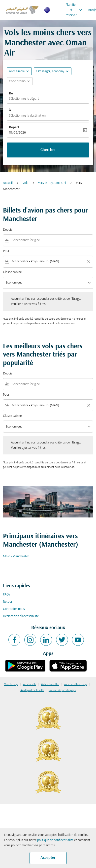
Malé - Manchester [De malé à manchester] (16, 556)
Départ (14, 127)
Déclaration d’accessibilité (21, 616)
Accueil (8, 183)
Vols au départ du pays (62, 690)
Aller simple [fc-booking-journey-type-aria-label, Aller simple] (17, 71)
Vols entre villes (50, 684)
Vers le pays (11, 684)
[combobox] (51, 240)
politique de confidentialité (55, 840)
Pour (6, 251)
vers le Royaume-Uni (52, 183)
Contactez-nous (14, 609)
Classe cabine (12, 272)
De (11, 94)
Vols (25, 183)
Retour (8, 602)
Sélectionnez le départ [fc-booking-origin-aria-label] (24, 99)
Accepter (48, 858)
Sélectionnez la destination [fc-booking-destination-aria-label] (27, 116)
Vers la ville (30, 684)
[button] (53, 71)
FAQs (7, 595)
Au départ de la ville (32, 690)
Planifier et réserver (75, 10)
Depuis (8, 230)
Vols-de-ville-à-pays (75, 684)
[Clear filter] (89, 262)
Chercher (48, 150)
